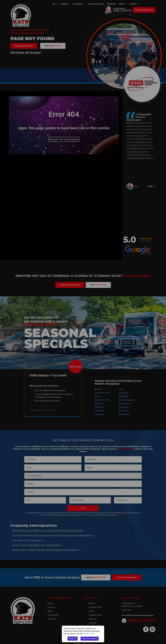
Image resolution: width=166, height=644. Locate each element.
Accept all (73, 639)
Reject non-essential (90, 639)
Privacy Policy (89, 634)
